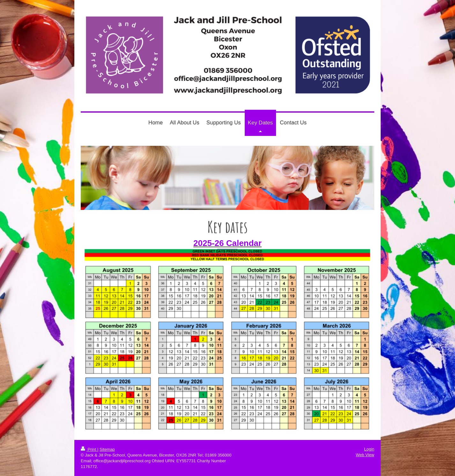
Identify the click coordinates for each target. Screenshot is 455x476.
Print (89, 449)
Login (369, 449)
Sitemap (107, 449)
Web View (365, 455)
